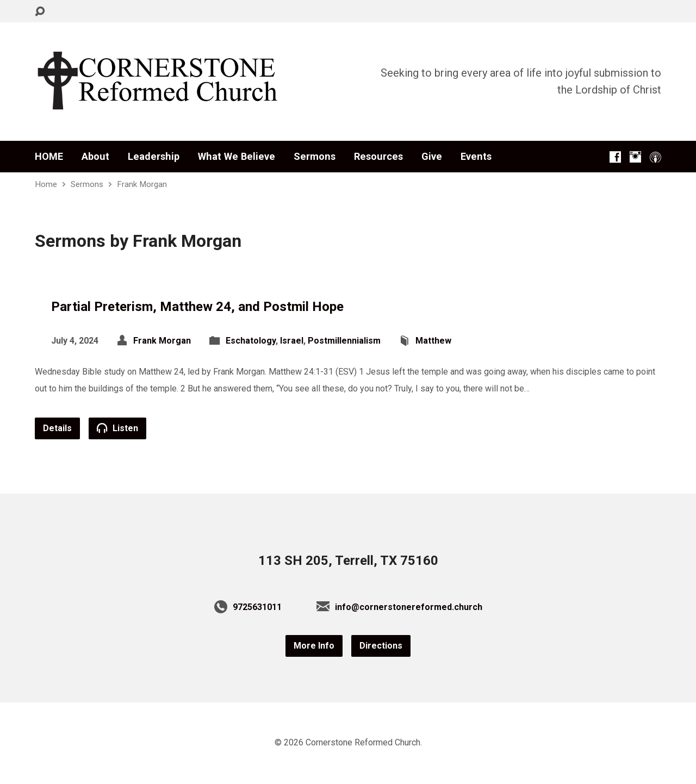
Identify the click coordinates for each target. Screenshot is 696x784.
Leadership (154, 157)
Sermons (315, 157)
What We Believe (237, 157)
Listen (117, 428)
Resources (378, 157)
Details (57, 428)
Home (46, 184)
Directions (381, 646)
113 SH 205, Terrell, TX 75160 (348, 561)
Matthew (433, 341)
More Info (314, 646)
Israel (292, 341)
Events (476, 157)
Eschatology (251, 341)
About (95, 157)
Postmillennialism (344, 341)
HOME (49, 157)
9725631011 (257, 607)
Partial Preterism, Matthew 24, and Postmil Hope (197, 307)
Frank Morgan (142, 184)
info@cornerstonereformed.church (409, 607)
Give (432, 157)
